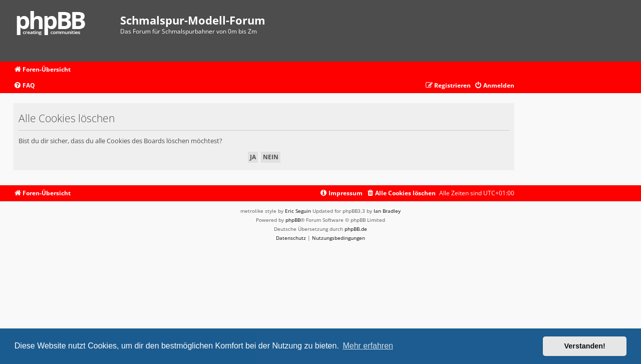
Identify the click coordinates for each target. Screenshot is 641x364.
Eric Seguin (298, 211)
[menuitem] (24, 86)
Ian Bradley (387, 211)
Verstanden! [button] (585, 346)
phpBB (293, 220)
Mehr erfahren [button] (368, 346)
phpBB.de (356, 229)
